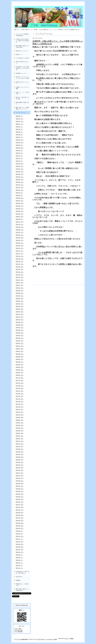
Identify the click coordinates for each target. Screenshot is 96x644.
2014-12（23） (20, 473)
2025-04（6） (19, 145)
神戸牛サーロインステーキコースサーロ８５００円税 (22, 78)
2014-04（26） (20, 494)
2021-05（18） (20, 269)
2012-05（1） (19, 555)
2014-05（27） (20, 491)
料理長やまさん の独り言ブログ (22, 585)
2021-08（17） (20, 261)
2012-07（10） (20, 550)
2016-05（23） (20, 428)
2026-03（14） (20, 119)
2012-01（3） (19, 565)
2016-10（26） (20, 415)
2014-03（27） (20, 497)
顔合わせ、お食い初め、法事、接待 (22, 98)
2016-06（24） (20, 425)
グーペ (67, 638)
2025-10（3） (19, 129)
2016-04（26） (20, 431)
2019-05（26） (20, 333)
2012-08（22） (20, 547)
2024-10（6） (19, 161)
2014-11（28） (20, 476)
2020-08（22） (20, 293)
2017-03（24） (20, 402)
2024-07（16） (20, 169)
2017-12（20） (20, 378)
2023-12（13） (20, 187)
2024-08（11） (20, 166)
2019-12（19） (20, 314)
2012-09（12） (20, 544)
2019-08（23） (20, 325)
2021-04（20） (20, 272)
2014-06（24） (20, 489)
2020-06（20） (20, 298)
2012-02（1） (19, 563)
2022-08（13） (20, 230)
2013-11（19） (20, 507)
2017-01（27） (20, 407)
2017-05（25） (20, 396)
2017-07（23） (20, 391)
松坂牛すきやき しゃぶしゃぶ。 (22, 83)
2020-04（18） (20, 304)
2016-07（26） (20, 423)
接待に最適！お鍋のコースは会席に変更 (22, 46)
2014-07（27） (20, 486)
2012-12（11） (20, 536)
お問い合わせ (19, 577)
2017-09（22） (20, 386)
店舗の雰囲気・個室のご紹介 (22, 103)
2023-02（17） (20, 214)
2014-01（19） (20, 502)
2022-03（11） (20, 243)
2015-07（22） (20, 454)
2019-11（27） (20, 317)
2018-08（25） (20, 357)
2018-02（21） (20, 372)
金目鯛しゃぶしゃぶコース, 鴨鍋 (23, 88)
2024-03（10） (20, 180)
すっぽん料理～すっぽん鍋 (22, 58)
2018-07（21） (20, 359)
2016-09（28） (20, 417)
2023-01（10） (20, 217)
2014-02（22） (20, 499)
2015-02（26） (20, 468)
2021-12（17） (20, 251)
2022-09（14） (20, 227)
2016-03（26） (20, 433)
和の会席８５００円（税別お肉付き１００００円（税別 (22, 68)
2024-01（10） (20, 185)
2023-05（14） (20, 206)
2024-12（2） (19, 156)
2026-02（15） (20, 121)
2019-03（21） (20, 338)
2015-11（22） (20, 444)
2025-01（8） (19, 153)
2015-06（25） (20, 457)
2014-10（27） (20, 478)
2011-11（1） (19, 568)
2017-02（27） (20, 404)
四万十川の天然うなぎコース (22, 62)
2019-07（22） (20, 328)
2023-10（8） (19, 193)
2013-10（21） (20, 510)
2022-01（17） (20, 248)
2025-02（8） (19, 150)
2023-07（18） (20, 201)
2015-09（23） (20, 449)
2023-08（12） (20, 198)
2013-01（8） (19, 534)
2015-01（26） (20, 470)
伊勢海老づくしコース (21, 73)
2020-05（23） (20, 301)
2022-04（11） (20, 240)
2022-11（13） (20, 222)
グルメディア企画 (52, 639)
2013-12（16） (20, 505)
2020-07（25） (20, 296)
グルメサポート (42, 639)
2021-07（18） (20, 264)
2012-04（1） (19, 557)
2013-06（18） (20, 520)
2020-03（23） (20, 306)
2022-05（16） (20, 238)
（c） (47, 639)
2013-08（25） (20, 515)
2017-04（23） (20, 399)
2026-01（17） (20, 124)
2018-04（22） (20, 367)
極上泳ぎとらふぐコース (22, 51)
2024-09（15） (20, 164)
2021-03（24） (20, 275)
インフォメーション (21, 113)
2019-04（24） (20, 335)
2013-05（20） (20, 523)
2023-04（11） (20, 209)
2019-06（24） (20, 330)
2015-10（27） (20, 446)
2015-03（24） (20, 465)
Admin (72, 638)
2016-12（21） (20, 409)
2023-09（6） (19, 195)
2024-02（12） (20, 182)
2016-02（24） (20, 436)
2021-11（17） (20, 254)
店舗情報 (18, 580)
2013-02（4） (19, 531)
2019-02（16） (20, 341)
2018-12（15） (20, 346)
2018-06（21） (20, 362)
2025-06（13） (20, 140)
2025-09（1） (19, 132)
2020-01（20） (20, 312)
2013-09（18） (20, 513)
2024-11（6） (19, 158)
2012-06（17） (20, 552)
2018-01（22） (20, 375)
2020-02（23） (20, 309)
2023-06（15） (20, 203)
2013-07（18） (20, 518)
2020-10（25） (20, 288)
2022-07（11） (20, 232)
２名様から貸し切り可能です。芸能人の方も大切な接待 (22, 41)
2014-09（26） (20, 481)
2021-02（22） (20, 277)
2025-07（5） (19, 137)
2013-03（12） (20, 528)
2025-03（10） (20, 148)
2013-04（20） (20, 526)
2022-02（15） (20, 246)
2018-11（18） (20, 349)
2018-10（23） (20, 351)
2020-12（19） (20, 283)
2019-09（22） (20, 322)
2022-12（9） (19, 219)
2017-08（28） (20, 388)
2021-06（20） (20, 267)
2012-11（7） (19, 539)
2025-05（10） (20, 143)
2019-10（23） (20, 320)
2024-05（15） (20, 174)
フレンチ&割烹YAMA (22, 639)
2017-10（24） (20, 383)
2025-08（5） (19, 135)
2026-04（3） (19, 116)
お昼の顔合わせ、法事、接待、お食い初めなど (22, 572)
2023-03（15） (20, 211)
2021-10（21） (20, 256)
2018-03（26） (20, 370)
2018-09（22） (20, 354)
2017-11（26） (20, 380)
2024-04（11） (20, 177)
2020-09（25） (20, 291)
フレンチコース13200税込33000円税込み (22, 35)
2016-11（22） (20, 412)
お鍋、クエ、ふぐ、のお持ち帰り (22, 93)
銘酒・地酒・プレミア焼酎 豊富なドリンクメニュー (23, 108)
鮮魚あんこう (19, 54)
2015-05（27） (20, 460)
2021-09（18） (20, 259)
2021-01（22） (20, 280)
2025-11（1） (19, 127)
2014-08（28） (20, 483)
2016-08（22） (20, 420)
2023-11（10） (20, 190)
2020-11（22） (20, 285)
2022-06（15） (20, 235)
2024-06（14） (20, 172)
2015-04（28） (20, 462)
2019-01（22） (20, 343)
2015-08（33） (20, 452)
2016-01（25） (20, 439)
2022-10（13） (20, 224)
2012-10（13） (20, 542)
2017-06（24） (20, 394)
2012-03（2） (19, 560)
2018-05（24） (20, 365)
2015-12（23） (20, 441)
